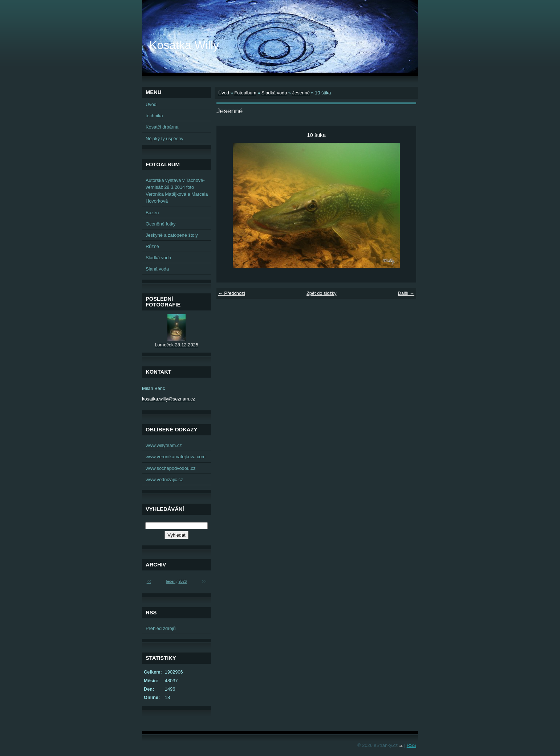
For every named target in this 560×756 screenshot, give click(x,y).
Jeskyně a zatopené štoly (172, 235)
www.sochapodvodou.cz (171, 468)
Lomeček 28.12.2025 (176, 345)
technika (154, 116)
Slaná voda (157, 269)
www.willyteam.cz (164, 445)
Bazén (152, 213)
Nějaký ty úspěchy (165, 139)
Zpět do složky (322, 293)
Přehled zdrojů (161, 628)
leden (171, 582)
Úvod (224, 93)
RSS (411, 745)
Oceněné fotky (161, 224)
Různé (152, 246)
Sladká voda (274, 93)
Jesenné (301, 93)
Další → (406, 293)
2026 (182, 582)
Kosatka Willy (184, 45)
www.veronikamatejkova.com (176, 457)
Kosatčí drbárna (162, 127)
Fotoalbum (245, 93)
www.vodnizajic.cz (164, 479)
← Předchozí (232, 293)
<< (149, 582)
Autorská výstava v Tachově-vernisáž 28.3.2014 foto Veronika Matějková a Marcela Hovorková (177, 191)
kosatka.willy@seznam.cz (169, 399)
